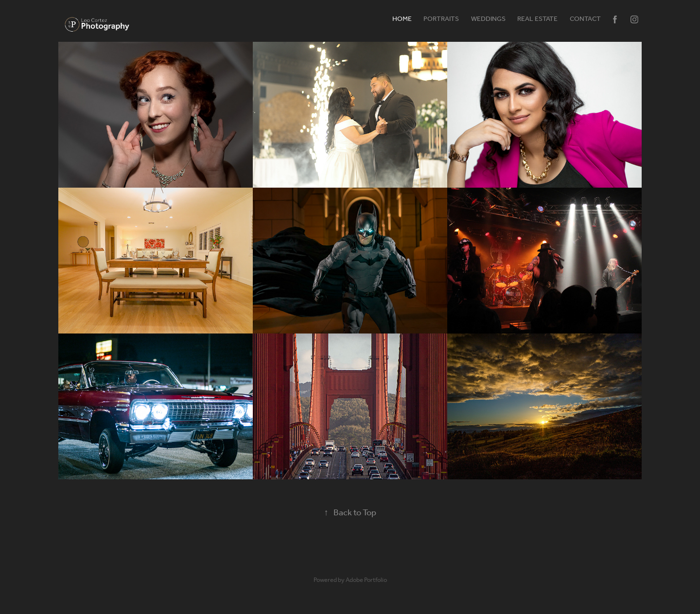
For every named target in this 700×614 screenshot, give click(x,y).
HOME (402, 19)
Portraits (441, 19)
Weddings (488, 19)
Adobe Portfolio (366, 580)
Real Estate (537, 19)
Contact (585, 19)
